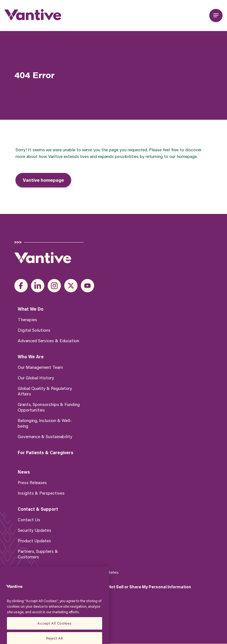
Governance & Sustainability (45, 436)
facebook (21, 286)
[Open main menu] (216, 16)
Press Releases (32, 482)
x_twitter (71, 286)
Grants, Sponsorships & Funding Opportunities (49, 407)
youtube (87, 286)
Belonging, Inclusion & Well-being (45, 423)
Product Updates (34, 540)
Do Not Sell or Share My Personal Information (146, 587)
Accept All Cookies (54, 629)
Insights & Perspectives (41, 493)
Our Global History (36, 378)
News (24, 472)
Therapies (27, 319)
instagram (54, 286)
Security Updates (34, 530)
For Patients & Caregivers (46, 453)
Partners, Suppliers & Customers (38, 554)
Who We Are (31, 357)
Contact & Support (38, 509)
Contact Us (29, 519)
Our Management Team (40, 367)
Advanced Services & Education (48, 340)
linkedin (38, 286)
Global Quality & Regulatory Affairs (45, 391)
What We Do (31, 309)
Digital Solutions (34, 330)
